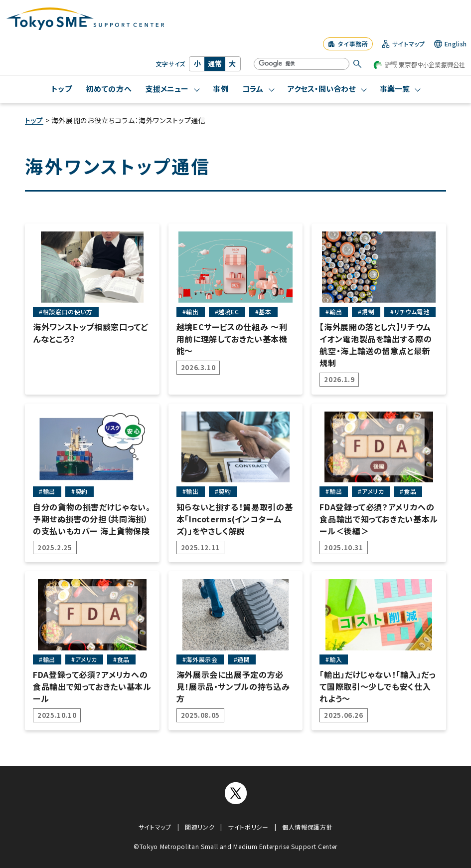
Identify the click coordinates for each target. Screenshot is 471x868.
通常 (215, 63)
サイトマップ (403, 44)
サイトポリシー (248, 827)
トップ (62, 89)
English (451, 44)
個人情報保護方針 (307, 827)
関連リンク (200, 827)
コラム (253, 89)
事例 (221, 89)
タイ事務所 (348, 44)
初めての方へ (109, 89)
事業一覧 (395, 89)
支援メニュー (167, 89)
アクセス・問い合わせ (321, 89)
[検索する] (357, 64)
